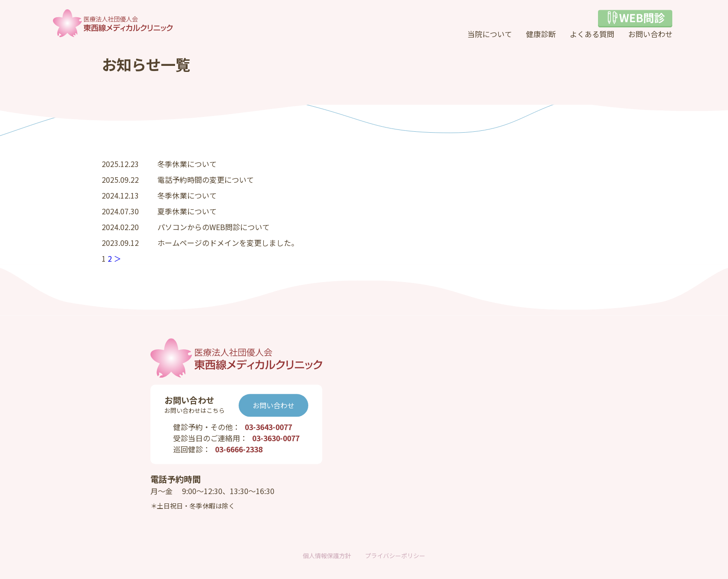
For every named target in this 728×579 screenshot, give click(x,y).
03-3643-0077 (268, 427)
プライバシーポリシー (395, 556)
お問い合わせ (650, 34)
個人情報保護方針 (327, 556)
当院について (490, 34)
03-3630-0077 (276, 438)
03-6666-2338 (239, 450)
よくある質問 (592, 34)
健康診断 (541, 34)
